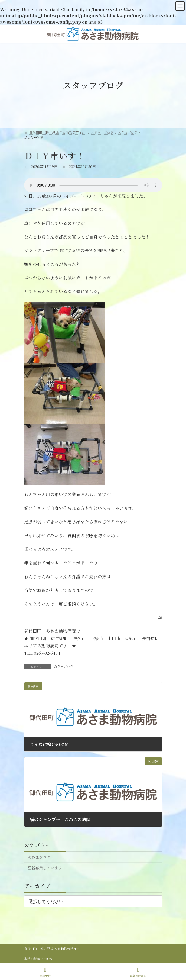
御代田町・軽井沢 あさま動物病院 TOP (53, 949)
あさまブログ (64, 666)
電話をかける (138, 972)
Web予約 (45, 972)
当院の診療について (39, 959)
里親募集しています (45, 868)
